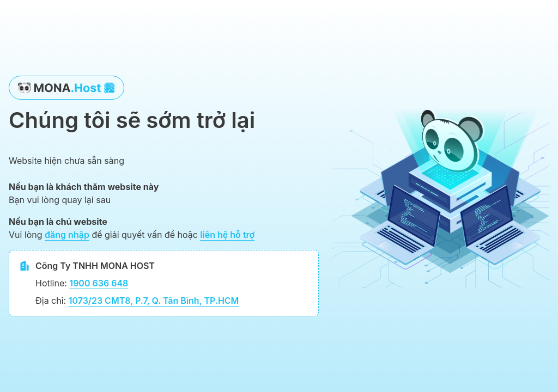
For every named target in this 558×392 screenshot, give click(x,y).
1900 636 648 (99, 283)
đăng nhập (67, 235)
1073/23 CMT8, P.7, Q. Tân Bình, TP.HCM (154, 301)
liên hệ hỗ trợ (227, 235)
